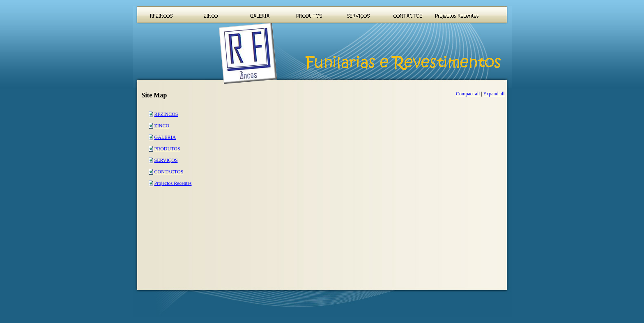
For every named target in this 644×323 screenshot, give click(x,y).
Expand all (494, 94)
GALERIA (165, 137)
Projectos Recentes (173, 183)
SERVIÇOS (166, 160)
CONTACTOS (169, 172)
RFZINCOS (166, 114)
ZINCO (162, 126)
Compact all (468, 94)
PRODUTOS (167, 149)
